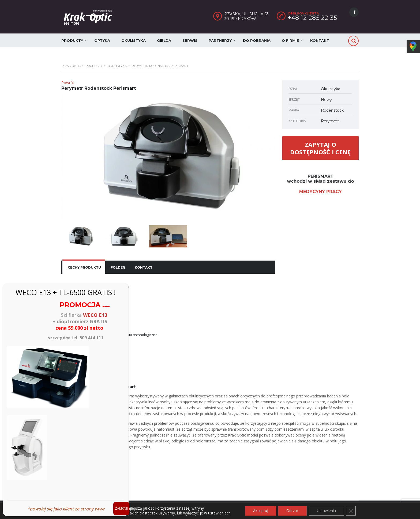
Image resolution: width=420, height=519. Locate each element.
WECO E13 (95, 315)
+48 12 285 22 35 (312, 18)
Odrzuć (292, 511)
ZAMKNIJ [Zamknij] (121, 508)
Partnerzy (220, 40)
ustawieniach (219, 513)
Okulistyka (134, 40)
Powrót (68, 83)
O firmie (290, 40)
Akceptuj (261, 511)
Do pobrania (257, 40)
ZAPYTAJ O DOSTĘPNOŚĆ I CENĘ (320, 148)
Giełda (164, 40)
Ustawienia (326, 511)
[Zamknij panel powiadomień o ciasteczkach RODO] (351, 511)
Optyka (102, 40)
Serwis (190, 40)
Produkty (72, 40)
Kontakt (320, 40)
